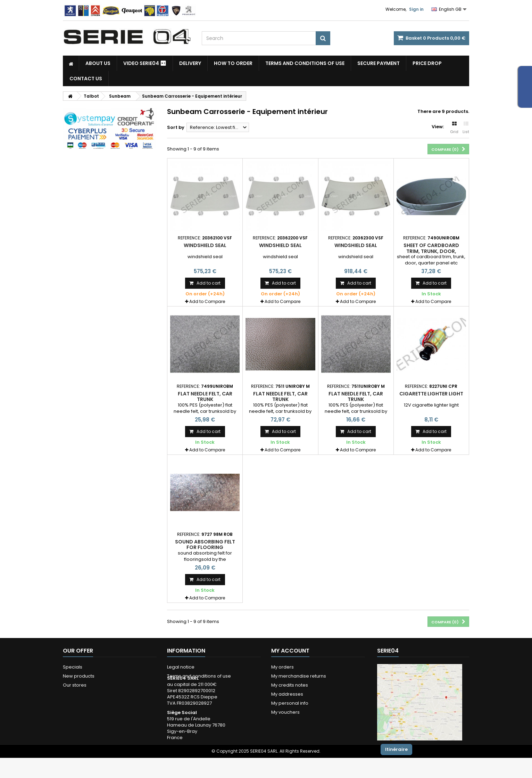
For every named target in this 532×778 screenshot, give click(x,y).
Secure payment (379, 63)
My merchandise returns (299, 676)
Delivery (190, 63)
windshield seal (205, 245)
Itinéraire (396, 749)
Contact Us (86, 79)
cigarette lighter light (431, 394)
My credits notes (290, 685)
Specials (73, 667)
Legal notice (181, 667)
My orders (282, 667)
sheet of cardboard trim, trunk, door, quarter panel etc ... (431, 251)
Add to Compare (207, 301)
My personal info (290, 703)
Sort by (176, 127)
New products (79, 676)
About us (98, 63)
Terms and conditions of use (305, 63)
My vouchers (285, 712)
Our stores (75, 685)
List (466, 128)
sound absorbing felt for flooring (205, 544)
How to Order (233, 63)
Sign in (416, 9)
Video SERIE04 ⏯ (145, 63)
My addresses (287, 694)
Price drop (427, 63)
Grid (454, 128)
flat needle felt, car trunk (205, 396)
